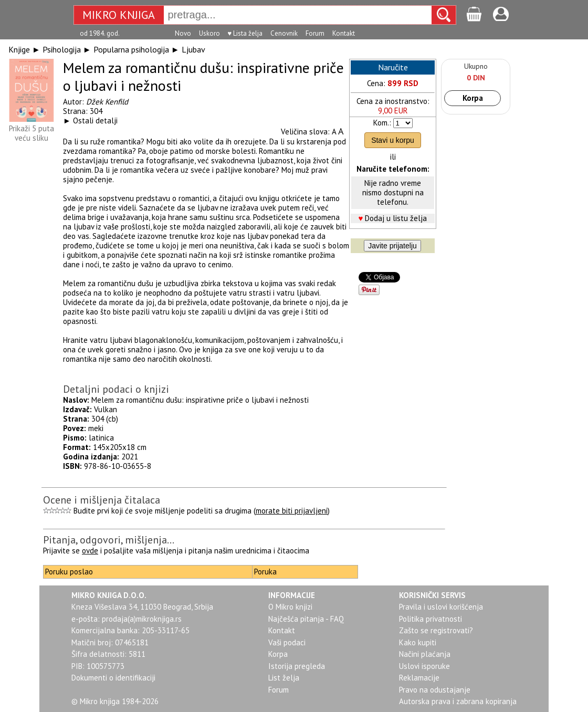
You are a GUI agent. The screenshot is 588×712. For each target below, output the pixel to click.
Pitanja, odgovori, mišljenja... (109, 540)
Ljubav (193, 49)
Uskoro (209, 33)
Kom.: (382, 123)
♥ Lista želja (245, 33)
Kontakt (344, 33)
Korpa (473, 98)
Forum (315, 33)
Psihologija (62, 49)
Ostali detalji (95, 121)
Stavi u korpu (393, 140)
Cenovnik (284, 33)
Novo (183, 33)
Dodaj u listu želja (396, 218)
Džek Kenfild (107, 102)
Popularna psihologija (131, 49)
